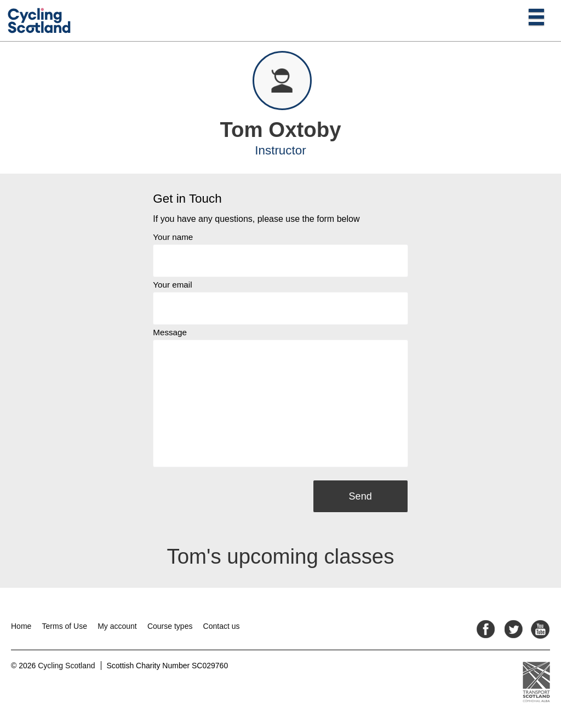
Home (21, 626)
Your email (172, 285)
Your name (173, 237)
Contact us (222, 626)
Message (170, 332)
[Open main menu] (536, 16)
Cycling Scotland (66, 666)
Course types (170, 626)
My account (117, 626)
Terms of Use (65, 626)
